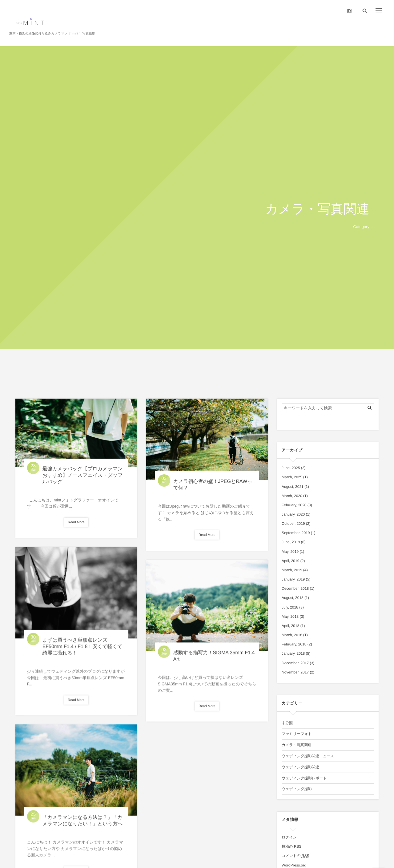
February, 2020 (294, 505)
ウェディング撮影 (297, 789)
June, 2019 (291, 542)
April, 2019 (290, 561)
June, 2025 (291, 468)
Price (326, 35)
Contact (374, 35)
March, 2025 (292, 477)
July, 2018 (290, 607)
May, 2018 (290, 617)
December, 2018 (295, 589)
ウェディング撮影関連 (300, 767)
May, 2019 (290, 552)
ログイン (289, 837)
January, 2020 (293, 514)
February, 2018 (294, 644)
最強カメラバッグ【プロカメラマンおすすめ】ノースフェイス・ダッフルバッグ (83, 475)
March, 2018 (292, 635)
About (273, 35)
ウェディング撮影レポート (304, 778)
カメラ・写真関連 (297, 745)
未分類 (287, 723)
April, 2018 (290, 626)
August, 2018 (293, 598)
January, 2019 (293, 579)
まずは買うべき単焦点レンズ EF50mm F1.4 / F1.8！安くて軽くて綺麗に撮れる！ (82, 650)
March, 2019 (292, 570)
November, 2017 (295, 672)
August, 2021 (293, 487)
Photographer (300, 35)
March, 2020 (292, 496)
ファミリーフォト (297, 734)
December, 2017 (295, 663)
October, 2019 (293, 524)
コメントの (295, 856)
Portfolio (350, 35)
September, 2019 (296, 533)
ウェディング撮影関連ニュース (308, 756)
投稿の (291, 846)
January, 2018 (293, 653)
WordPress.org (294, 865)
